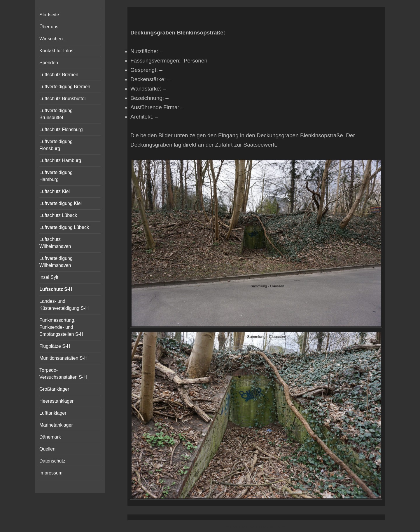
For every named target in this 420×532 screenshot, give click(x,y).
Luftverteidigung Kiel (61, 203)
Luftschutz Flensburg (61, 129)
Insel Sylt (49, 277)
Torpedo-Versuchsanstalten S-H (63, 374)
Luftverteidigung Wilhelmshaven (56, 262)
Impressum (51, 473)
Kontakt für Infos (56, 51)
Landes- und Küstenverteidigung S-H (64, 305)
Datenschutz (52, 461)
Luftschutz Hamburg (60, 160)
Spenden (49, 63)
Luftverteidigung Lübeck (64, 227)
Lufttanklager (53, 413)
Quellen (47, 449)
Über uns (49, 27)
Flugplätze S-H (55, 346)
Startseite (49, 15)
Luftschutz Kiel (55, 191)
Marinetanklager (56, 425)
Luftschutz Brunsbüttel (62, 99)
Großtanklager (54, 389)
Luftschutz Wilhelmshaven (55, 243)
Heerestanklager (56, 401)
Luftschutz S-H (56, 289)
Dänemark (50, 437)
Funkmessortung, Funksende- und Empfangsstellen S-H (61, 327)
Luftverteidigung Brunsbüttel (56, 114)
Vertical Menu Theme (267, 526)
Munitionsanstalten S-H (63, 358)
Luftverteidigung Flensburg (56, 145)
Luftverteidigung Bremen (65, 87)
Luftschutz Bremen (59, 75)
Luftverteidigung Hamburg (56, 176)
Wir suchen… (53, 39)
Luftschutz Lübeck (58, 215)
